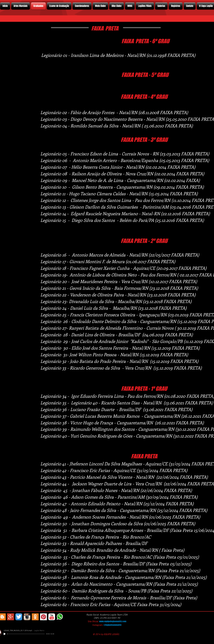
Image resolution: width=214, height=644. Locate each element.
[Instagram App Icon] (27, 617)
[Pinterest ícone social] (43, 617)
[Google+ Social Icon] (11, 617)
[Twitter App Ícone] (19, 617)
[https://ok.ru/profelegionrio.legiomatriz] (35, 617)
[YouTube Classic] (52, 617)
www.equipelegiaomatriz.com (113, 621)
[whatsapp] (60, 617)
